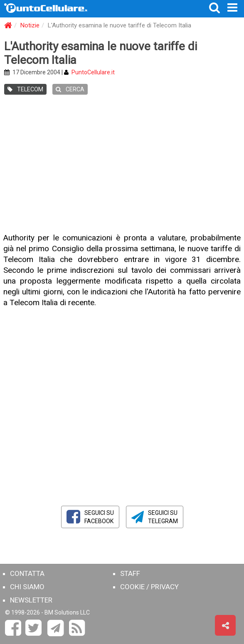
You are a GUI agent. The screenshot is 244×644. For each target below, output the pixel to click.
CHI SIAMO (27, 587)
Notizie (30, 25)
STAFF (130, 573)
